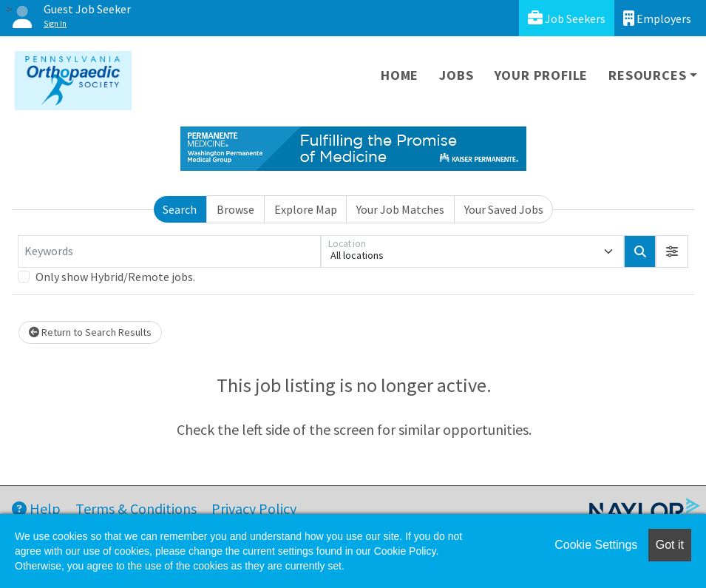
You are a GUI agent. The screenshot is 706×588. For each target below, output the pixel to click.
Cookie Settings (596, 545)
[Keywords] (169, 251)
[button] (672, 251)
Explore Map (306, 209)
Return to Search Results (90, 332)
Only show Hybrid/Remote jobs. (115, 277)
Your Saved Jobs (504, 209)
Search (180, 209)
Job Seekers (567, 18)
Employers (657, 18)
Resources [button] (647, 75)
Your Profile (542, 75)
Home (400, 75)
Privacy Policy (254, 508)
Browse (235, 209)
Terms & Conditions (136, 508)
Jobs (456, 75)
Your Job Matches (400, 209)
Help (36, 508)
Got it (670, 545)
